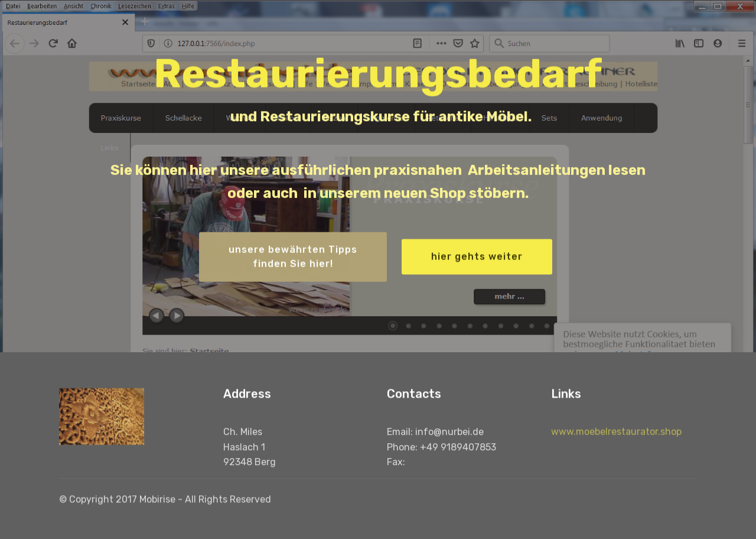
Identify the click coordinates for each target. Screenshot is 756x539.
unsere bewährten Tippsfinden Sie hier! (293, 258)
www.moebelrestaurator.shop (616, 441)
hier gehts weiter (477, 257)
